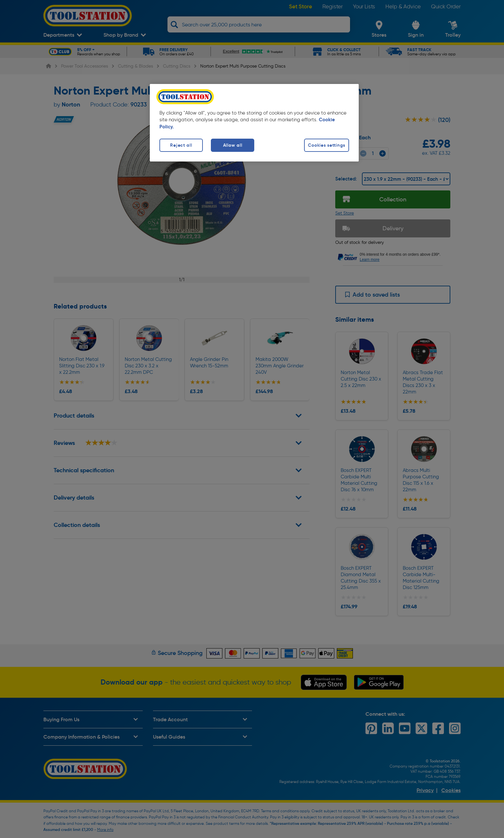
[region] (254, 123)
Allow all (233, 145)
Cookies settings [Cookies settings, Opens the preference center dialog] (327, 145)
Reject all (181, 145)
